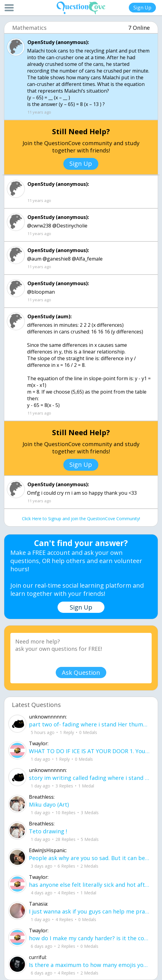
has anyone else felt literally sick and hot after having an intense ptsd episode (89, 885)
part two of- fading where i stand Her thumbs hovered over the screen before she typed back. (89, 724)
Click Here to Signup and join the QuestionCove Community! (81, 519)
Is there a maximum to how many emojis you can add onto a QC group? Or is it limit (89, 965)
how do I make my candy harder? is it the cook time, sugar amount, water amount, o (89, 938)
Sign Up (142, 8)
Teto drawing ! (48, 831)
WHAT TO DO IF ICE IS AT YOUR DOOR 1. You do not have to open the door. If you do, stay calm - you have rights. (89, 751)
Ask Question (81, 673)
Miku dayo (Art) (49, 804)
